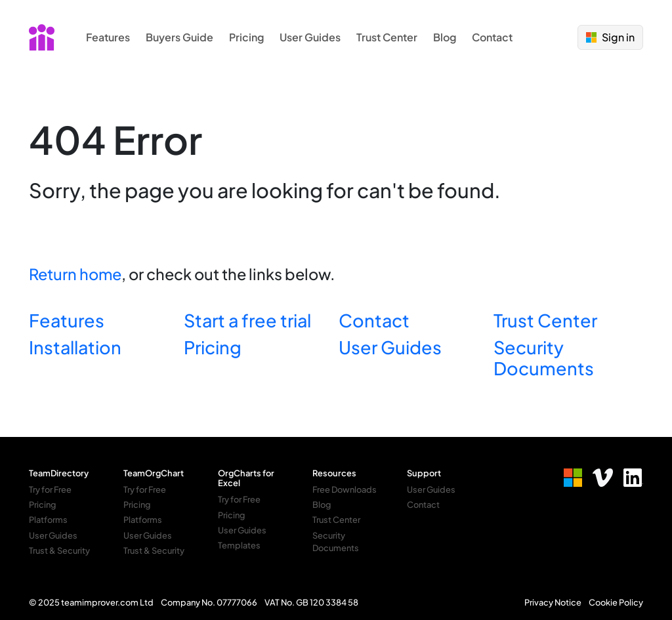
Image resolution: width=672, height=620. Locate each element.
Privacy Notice (553, 602)
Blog (445, 37)
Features (108, 37)
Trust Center (387, 37)
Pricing (246, 37)
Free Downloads (345, 489)
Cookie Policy (616, 602)
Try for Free (50, 489)
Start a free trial (247, 320)
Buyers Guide (179, 37)
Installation (75, 347)
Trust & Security (59, 550)
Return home (75, 274)
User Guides (310, 37)
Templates (239, 545)
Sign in (610, 37)
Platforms (48, 520)
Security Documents (544, 358)
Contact (492, 37)
